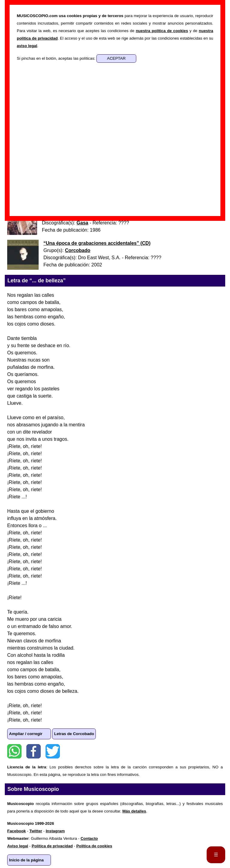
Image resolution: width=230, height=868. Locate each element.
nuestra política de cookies (162, 31)
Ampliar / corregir (26, 734)
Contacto (89, 838)
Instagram (55, 831)
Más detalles (134, 811)
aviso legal (27, 46)
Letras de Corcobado (74, 734)
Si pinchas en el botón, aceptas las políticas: (57, 58)
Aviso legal (18, 846)
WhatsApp (14, 751)
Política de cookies (94, 846)
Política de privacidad (52, 846)
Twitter (53, 751)
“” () (97, 243)
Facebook (34, 751)
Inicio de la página (26, 860)
